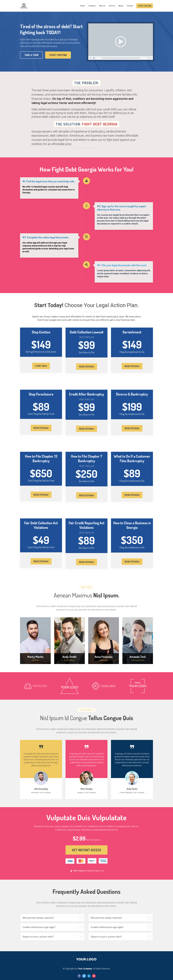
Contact (130, 6)
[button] (81, 917)
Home (82, 6)
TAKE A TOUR (31, 55)
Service (112, 6)
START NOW (41, 366)
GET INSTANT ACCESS (86, 850)
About (121, 6)
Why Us (102, 6)
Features (92, 6)
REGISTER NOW (87, 367)
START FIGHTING (145, 6)
